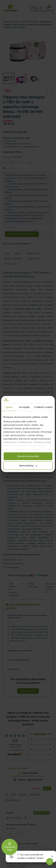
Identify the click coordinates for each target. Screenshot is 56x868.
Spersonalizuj (28, 466)
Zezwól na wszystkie (28, 456)
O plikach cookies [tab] (43, 407)
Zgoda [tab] (9, 407)
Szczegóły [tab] (24, 407)
